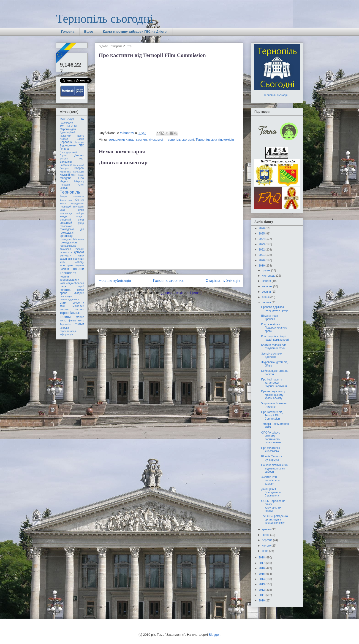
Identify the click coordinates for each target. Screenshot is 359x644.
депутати (65, 256)
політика (65, 290)
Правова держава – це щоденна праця (275, 309)
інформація (66, 334)
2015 (262, 574)
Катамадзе (79, 172)
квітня (266, 535)
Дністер (79, 155)
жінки (81, 256)
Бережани (66, 142)
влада (64, 216)
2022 (262, 250)
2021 (262, 255)
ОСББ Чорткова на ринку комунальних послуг (273, 506)
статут (64, 303)
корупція (79, 259)
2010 (262, 601)
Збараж (79, 168)
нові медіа (66, 283)
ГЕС (81, 146)
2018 (262, 558)
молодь (79, 262)
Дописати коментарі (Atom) (181, 293)
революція (66, 296)
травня (267, 529)
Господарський (68, 152)
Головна (68, 32)
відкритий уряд (72, 223)
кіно (62, 262)
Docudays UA (72, 119)
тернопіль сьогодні (180, 140)
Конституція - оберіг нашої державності (275, 338)
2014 (262, 579)
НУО (81, 178)
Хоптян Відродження (72, 203)
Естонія (64, 159)
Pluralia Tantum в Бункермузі (272, 458)
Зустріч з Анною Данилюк (271, 355)
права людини (72, 293)
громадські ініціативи (72, 239)
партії (81, 286)
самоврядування (69, 299)
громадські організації (67, 234)
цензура (64, 328)
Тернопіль (70, 192)
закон (63, 259)
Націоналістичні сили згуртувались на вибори (275, 468)
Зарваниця (66, 165)
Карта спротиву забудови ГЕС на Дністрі (135, 32)
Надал (64, 181)
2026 (262, 228)
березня (267, 540)
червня (267, 302)
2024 (262, 239)
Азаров (64, 139)
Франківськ (78, 196)
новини (64, 269)
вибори (80, 213)
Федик (63, 196)
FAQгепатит (67, 123)
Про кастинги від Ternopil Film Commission (272, 415)
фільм (79, 324)
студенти (78, 303)
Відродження (68, 146)
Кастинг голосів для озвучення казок (274, 347)
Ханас (79, 200)
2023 (262, 244)
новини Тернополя (72, 271)
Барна (80, 139)
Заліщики (66, 162)
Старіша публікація (223, 281)
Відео (89, 32)
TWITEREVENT (69, 126)
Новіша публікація (115, 281)
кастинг (142, 140)
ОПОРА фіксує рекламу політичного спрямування (271, 438)
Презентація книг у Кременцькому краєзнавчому (273, 395)
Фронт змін (66, 200)
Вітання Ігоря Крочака (270, 317)
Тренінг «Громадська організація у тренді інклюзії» (275, 519)
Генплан (65, 149)
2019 (262, 266)
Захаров (65, 168)
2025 (262, 234)
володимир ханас (121, 140)
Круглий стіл (68, 175)
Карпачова (65, 172)
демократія (66, 252)
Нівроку (79, 181)
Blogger (214, 635)
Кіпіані (81, 175)
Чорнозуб (65, 207)
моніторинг (67, 265)
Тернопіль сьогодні (105, 19)
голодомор (66, 226)
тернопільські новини (70, 315)
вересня (268, 286)
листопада (269, 276)
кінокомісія (156, 140)
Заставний (79, 165)
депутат (79, 252)
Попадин (65, 185)
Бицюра (80, 142)
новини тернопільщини (69, 278)
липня (266, 297)
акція (63, 210)
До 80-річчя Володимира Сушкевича (271, 492)
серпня (267, 292)
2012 (262, 590)
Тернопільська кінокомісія (215, 140)
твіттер (80, 309)
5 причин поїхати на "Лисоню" (274, 405)
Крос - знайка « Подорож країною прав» (274, 328)
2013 (262, 584)
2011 (262, 595)
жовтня (267, 281)
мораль (80, 265)
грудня (267, 270)
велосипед (66, 213)
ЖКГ (82, 159)
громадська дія (72, 229)
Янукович (79, 207)
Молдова (65, 178)
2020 (262, 260)
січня (265, 551)
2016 (262, 568)
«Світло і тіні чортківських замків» (271, 480)
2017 (262, 563)
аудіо (81, 210)
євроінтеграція (68, 331)
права (81, 290)
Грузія (63, 155)
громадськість (69, 243)
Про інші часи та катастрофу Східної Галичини (274, 383)
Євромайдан (68, 129)
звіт (70, 259)
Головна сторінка (168, 281)
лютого (267, 546)
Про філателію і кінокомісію (271, 450)
